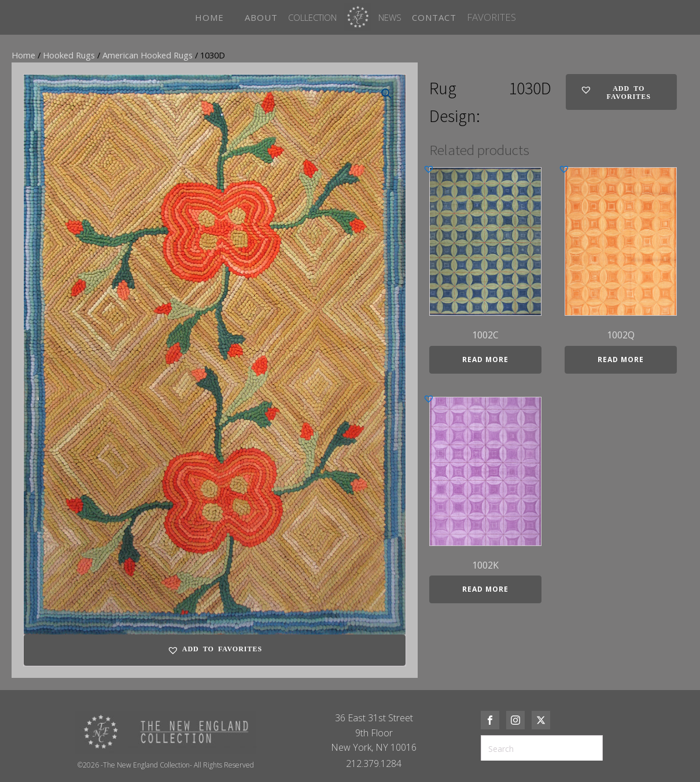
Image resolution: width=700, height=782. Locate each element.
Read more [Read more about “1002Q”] (621, 359)
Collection (312, 17)
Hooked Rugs (69, 55)
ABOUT (261, 17)
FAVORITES (491, 17)
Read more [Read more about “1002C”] (485, 359)
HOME (209, 17)
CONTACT (434, 17)
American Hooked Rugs (148, 55)
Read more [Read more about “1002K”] (485, 589)
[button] (386, 94)
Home (23, 55)
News (390, 17)
